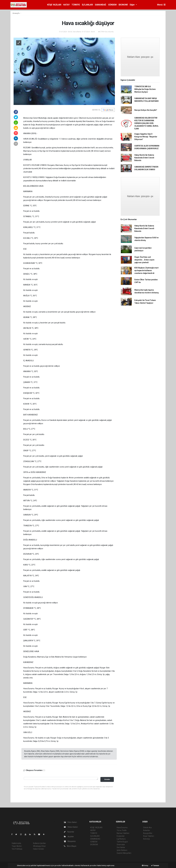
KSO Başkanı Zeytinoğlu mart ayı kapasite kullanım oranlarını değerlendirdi (146, 270)
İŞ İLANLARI (87, 5)
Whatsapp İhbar (39, 846)
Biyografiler (148, 833)
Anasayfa (16, 13)
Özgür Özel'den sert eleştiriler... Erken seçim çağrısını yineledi (144, 260)
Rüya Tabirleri (149, 836)
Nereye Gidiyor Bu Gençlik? (146, 110)
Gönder (107, 779)
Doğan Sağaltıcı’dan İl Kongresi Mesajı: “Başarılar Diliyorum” (146, 137)
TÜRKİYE (76, 5)
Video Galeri (71, 827)
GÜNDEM (112, 5)
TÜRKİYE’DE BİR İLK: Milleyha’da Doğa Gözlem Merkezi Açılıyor (145, 89)
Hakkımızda (16, 843)
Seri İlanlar (121, 847)
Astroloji (146, 839)
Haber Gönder (39, 849)
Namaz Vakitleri (123, 833)
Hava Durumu (122, 828)
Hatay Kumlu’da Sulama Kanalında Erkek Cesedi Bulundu (144, 158)
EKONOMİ (123, 5)
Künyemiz (70, 841)
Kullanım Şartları (39, 843)
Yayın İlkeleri (17, 846)
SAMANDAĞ (100, 5)
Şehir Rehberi (122, 850)
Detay (145, 865)
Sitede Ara (147, 828)
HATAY (66, 5)
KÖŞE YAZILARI (54, 5)
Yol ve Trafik (122, 830)
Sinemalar (121, 845)
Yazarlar (69, 832)
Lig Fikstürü (121, 839)
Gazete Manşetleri (124, 853)
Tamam (155, 865)
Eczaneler (121, 836)
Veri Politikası (17, 849)
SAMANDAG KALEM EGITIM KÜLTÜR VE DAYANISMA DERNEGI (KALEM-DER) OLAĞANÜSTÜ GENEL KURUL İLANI (146, 123)
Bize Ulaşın (70, 846)
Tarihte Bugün (122, 842)
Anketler (147, 830)
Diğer (133, 5)
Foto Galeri (70, 822)
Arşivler (69, 837)
